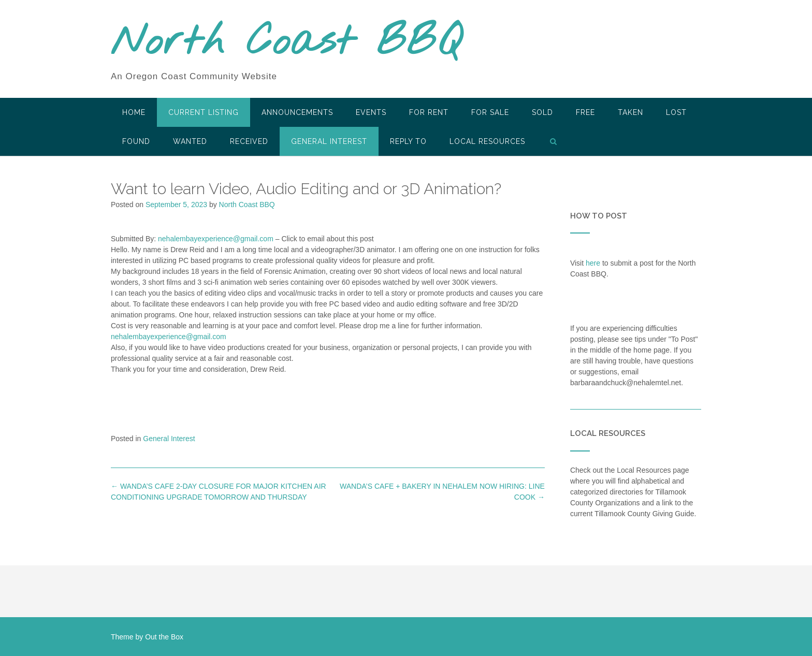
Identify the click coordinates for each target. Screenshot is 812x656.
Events (371, 112)
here (593, 263)
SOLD (542, 112)
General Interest (329, 141)
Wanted (190, 141)
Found (136, 141)
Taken (630, 112)
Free (585, 112)
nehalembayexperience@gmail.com (216, 239)
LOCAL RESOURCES (487, 141)
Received (249, 141)
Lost (676, 112)
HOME (134, 112)
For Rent (429, 112)
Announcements (297, 112)
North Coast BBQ (286, 43)
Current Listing (204, 112)
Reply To (408, 141)
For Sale (490, 112)
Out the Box (164, 637)
